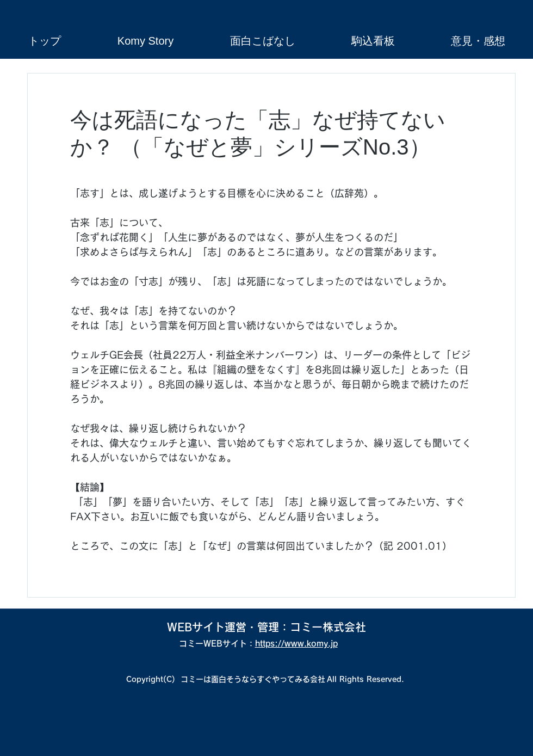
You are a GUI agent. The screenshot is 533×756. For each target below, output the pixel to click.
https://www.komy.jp (296, 644)
